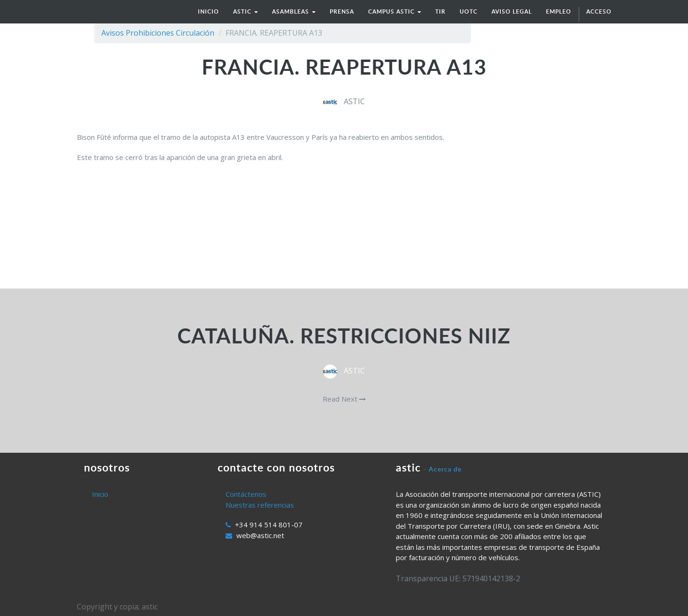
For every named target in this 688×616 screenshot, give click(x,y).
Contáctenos (246, 494)
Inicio (100, 494)
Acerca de (445, 469)
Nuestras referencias (260, 505)
